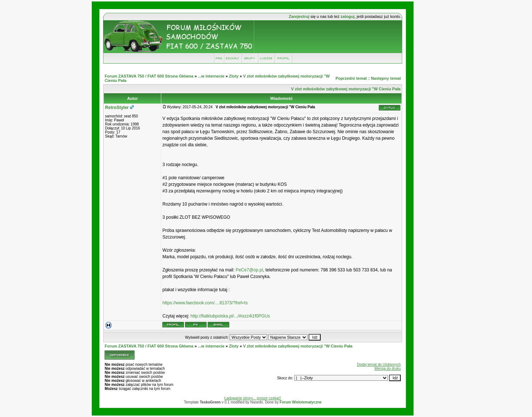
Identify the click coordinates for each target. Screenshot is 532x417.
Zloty (234, 76)
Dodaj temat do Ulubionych (379, 365)
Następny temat (386, 78)
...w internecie (211, 76)
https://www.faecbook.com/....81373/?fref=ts (205, 303)
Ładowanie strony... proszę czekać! (253, 398)
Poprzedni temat (351, 78)
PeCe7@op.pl (249, 270)
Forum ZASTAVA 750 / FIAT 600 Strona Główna (149, 76)
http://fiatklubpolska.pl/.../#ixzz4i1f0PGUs (230, 316)
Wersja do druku (388, 369)
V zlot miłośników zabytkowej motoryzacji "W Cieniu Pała (346, 89)
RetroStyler (117, 108)
